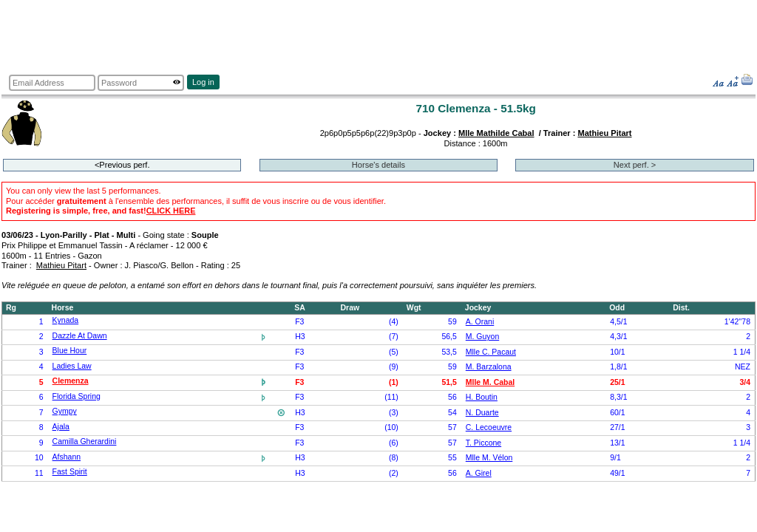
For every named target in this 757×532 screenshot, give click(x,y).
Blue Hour (70, 351)
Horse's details (378, 165)
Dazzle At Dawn (80, 336)
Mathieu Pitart (604, 133)
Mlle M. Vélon (489, 458)
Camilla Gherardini (85, 441)
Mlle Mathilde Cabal (496, 133)
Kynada (66, 320)
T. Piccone (483, 443)
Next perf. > (635, 165)
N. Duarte (482, 413)
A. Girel (479, 473)
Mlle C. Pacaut (491, 352)
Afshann (67, 457)
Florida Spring (77, 396)
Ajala (61, 427)
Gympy (65, 411)
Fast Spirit (70, 472)
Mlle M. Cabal (490, 382)
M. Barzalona (489, 367)
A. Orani (480, 322)
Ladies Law (72, 366)
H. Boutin (482, 397)
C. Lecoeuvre (489, 427)
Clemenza (71, 381)
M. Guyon (482, 337)
